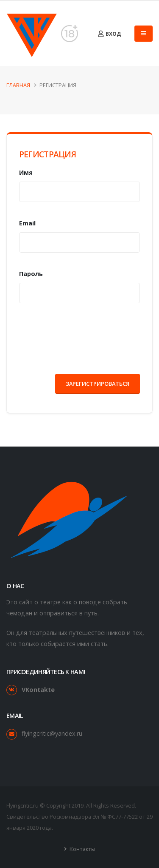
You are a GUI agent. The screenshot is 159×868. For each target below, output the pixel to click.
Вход (109, 34)
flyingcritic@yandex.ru (52, 733)
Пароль (31, 274)
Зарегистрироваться (98, 384)
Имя (26, 172)
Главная (18, 85)
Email (27, 223)
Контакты (82, 849)
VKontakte (38, 690)
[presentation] (84, 335)
